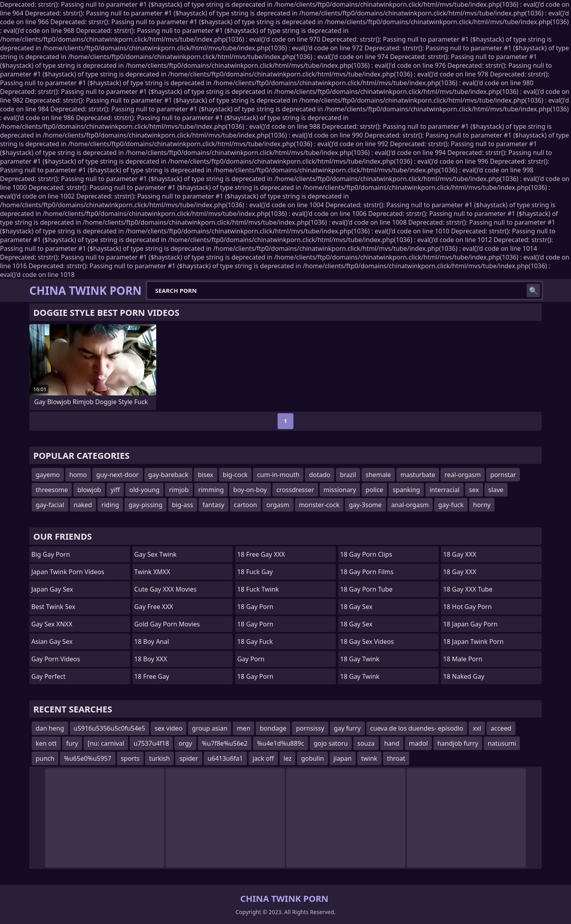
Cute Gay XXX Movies (166, 589)
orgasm (278, 505)
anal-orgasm (410, 505)
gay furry (347, 728)
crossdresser (295, 490)
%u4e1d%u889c (281, 743)
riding (110, 505)
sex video (169, 728)
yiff (115, 490)
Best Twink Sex (53, 607)
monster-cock (319, 505)
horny (482, 505)
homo (78, 475)
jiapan (343, 758)
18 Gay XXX (460, 554)
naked (83, 505)
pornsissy (310, 728)
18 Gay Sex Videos (367, 641)
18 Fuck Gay (255, 572)
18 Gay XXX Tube (468, 589)
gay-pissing (145, 505)
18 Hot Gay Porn (467, 607)
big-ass (183, 505)
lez (288, 758)
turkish (160, 758)
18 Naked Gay (464, 676)
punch (45, 758)
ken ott (46, 743)
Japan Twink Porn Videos (68, 572)
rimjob (179, 490)
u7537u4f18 (151, 743)
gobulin (312, 758)
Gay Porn (251, 659)
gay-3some (365, 505)
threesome (52, 490)
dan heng (50, 728)
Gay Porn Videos (56, 659)
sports (130, 758)
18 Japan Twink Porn (473, 641)
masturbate (418, 475)
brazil (348, 475)
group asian (210, 728)
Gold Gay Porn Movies (167, 624)
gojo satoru (331, 743)
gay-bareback (168, 475)
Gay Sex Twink (156, 554)
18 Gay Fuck (255, 641)
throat (396, 758)
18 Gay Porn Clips (366, 554)
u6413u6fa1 (225, 758)
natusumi (502, 743)
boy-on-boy (250, 490)
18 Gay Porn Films (367, 572)
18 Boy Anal (152, 641)
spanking (406, 490)
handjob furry (458, 743)
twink (369, 758)
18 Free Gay (152, 676)
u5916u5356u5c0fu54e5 (110, 728)
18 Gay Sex (356, 607)
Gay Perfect (48, 676)
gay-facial (50, 505)
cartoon (245, 505)
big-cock (235, 475)
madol (418, 743)
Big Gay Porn (51, 554)
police (374, 490)
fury (72, 743)
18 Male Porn (463, 659)
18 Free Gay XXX (261, 554)
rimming (211, 490)
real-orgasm (463, 475)
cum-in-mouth (278, 475)
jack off (263, 758)
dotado (320, 475)
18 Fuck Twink (258, 589)
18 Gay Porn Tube (366, 589)
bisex (206, 475)
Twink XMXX (152, 572)
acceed (501, 728)
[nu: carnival (106, 743)
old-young (144, 490)
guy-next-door (118, 475)
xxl (477, 728)
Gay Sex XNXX (52, 624)
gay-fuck (451, 505)
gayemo (48, 475)
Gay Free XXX (154, 607)
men (243, 728)
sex (474, 490)
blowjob (89, 490)
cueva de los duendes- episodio (417, 728)
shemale (378, 475)
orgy (185, 743)
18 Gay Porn (255, 607)
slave (496, 490)
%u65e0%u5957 (87, 758)
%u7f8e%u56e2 (225, 743)
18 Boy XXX (151, 659)
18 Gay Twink (360, 659)
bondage (273, 728)
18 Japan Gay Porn (470, 624)
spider (189, 758)
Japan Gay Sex (52, 589)
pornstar (503, 475)
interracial (445, 490)
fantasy (214, 505)
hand (392, 743)
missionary (340, 490)
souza (366, 743)
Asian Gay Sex (52, 641)
